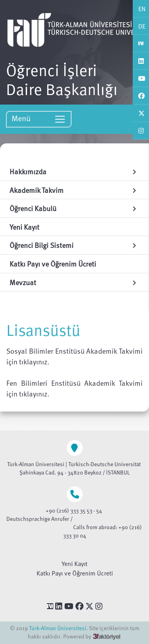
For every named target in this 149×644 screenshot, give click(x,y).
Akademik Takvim (74, 190)
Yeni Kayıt (74, 564)
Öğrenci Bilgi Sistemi (74, 245)
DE (142, 26)
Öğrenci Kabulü (74, 208)
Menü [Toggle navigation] (39, 119)
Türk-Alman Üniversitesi (58, 628)
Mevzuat (74, 282)
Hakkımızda (74, 171)
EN (142, 9)
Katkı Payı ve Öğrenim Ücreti (75, 573)
